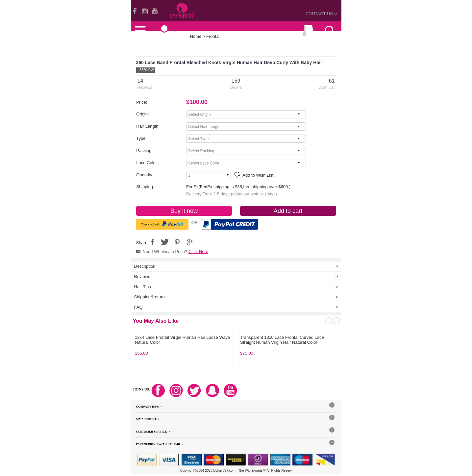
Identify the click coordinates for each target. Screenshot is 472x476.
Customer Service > (153, 432)
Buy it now (184, 211)
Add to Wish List (258, 175)
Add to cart (288, 211)
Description (145, 266)
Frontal (213, 36)
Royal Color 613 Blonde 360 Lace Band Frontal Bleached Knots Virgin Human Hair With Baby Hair (183, 340)
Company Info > (149, 407)
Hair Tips (143, 287)
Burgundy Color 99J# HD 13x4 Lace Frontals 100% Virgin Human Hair (283, 340)
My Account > (148, 419)
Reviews (142, 276)
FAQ (138, 307)
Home (196, 36)
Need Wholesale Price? (175, 251)
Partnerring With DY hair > (160, 444)
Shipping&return (149, 297)
